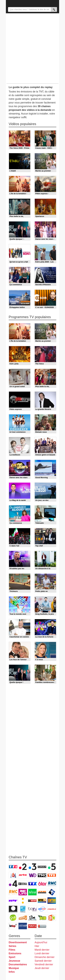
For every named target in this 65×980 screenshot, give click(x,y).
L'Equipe (52, 909)
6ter (42, 884)
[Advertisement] (32, 48)
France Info (23, 901)
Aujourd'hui (41, 942)
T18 (52, 892)
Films (12, 950)
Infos (12, 972)
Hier (37, 946)
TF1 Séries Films (33, 884)
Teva (32, 892)
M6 (13, 875)
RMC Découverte (52, 884)
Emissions (15, 953)
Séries (12, 946)
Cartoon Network (32, 918)
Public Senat (32, 926)
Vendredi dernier (44, 964)
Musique (14, 968)
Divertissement (18, 942)
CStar (23, 884)
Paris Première (42, 892)
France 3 (32, 867)
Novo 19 (13, 901)
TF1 (13, 867)
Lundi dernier (42, 953)
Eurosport (42, 909)
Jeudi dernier (42, 968)
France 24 (23, 909)
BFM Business (52, 901)
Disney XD (42, 918)
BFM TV (42, 901)
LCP (23, 926)
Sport (12, 957)
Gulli (13, 918)
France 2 (23, 867)
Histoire (42, 926)
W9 (32, 875)
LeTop (13, 926)
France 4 (13, 884)
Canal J (23, 918)
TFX (52, 875)
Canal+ (42, 867)
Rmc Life (23, 892)
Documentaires (18, 964)
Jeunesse (14, 961)
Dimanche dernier (45, 957)
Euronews (13, 909)
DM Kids (52, 918)
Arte (23, 875)
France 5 (52, 867)
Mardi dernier (42, 950)
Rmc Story (13, 892)
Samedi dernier (43, 961)
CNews (32, 901)
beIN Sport (32, 909)
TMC (42, 875)
